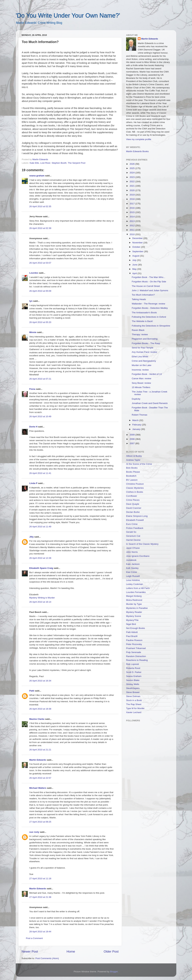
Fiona (32, 389)
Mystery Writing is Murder (42, 598)
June (135, 265)
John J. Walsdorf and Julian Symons (150, 290)
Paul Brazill (132, 636)
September (138, 251)
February (137, 425)
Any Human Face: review (144, 352)
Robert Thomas (140, 415)
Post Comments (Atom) (47, 958)
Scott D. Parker (134, 672)
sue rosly (34, 832)
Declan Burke (133, 512)
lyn (31, 301)
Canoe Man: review (141, 378)
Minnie (33, 332)
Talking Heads (139, 299)
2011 (132, 230)
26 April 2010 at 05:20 (40, 322)
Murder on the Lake (142, 365)
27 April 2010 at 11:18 (40, 879)
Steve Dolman (133, 696)
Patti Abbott (132, 632)
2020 (132, 190)
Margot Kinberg (134, 596)
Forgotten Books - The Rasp (146, 343)
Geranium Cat (133, 536)
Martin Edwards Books (137, 151)
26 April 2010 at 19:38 (40, 709)
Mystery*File (132, 620)
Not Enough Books (136, 628)
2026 (132, 164)
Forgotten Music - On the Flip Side (149, 282)
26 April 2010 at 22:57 (40, 778)
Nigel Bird (131, 624)
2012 (132, 226)
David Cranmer (134, 508)
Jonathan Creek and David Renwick (150, 403)
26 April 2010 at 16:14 (40, 602)
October (137, 247)
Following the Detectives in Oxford (149, 317)
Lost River (45, 163)
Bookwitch (131, 476)
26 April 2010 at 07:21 (40, 379)
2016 (132, 208)
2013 (132, 221)
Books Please (133, 472)
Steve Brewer (133, 692)
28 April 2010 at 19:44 (40, 932)
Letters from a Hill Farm (138, 588)
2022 (132, 181)
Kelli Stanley (132, 568)
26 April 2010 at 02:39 (40, 228)
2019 (132, 195)
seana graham (37, 176)
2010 (132, 234)
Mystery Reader (134, 612)
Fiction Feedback (135, 528)
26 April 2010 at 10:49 (40, 416)
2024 (132, 173)
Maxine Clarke (37, 719)
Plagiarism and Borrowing (145, 339)
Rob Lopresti (133, 664)
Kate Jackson (133, 564)
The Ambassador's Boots (144, 313)
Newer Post (30, 951)
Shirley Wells (133, 684)
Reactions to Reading (137, 660)
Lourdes (34, 273)
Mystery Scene (134, 616)
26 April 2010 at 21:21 (40, 750)
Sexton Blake (133, 680)
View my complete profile (139, 139)
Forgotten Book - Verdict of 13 (147, 374)
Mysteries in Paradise (137, 608)
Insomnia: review (140, 370)
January (137, 429)
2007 (132, 443)
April (135, 273)
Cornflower (132, 496)
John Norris (132, 552)
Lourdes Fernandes (136, 592)
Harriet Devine (133, 540)
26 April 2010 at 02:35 (40, 206)
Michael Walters (38, 788)
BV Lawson (132, 480)
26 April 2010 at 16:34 (40, 681)
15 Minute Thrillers (141, 387)
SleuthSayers (133, 688)
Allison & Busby (134, 456)
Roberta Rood (133, 668)
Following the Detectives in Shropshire (151, 326)
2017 (132, 204)
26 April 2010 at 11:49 (40, 527)
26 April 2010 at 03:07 (40, 263)
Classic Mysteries (135, 488)
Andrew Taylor (133, 460)
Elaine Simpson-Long (137, 516)
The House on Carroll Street (146, 286)
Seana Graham (134, 676)
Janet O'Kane (133, 548)
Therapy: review (140, 334)
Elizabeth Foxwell (135, 520)
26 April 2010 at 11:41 (40, 473)
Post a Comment (34, 938)
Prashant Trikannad (136, 648)
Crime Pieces (133, 500)
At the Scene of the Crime (139, 464)
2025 (132, 168)
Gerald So (131, 532)
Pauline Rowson (134, 640)
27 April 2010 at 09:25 (40, 822)
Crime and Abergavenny (144, 361)
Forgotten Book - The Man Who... (149, 277)
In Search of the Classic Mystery (142, 544)
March (136, 420)
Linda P (33, 483)
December (138, 238)
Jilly (31, 537)
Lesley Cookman (135, 584)
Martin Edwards (38, 760)
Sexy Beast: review (141, 383)
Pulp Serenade (134, 652)
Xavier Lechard (134, 712)
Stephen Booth (59, 163)
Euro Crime (132, 524)
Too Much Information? (143, 295)
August (136, 256)
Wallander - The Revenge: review (149, 304)
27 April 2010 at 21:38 (40, 897)
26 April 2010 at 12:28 (40, 558)
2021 (132, 186)
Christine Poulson (135, 484)
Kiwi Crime (132, 572)
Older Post (111, 951)
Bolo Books (132, 468)
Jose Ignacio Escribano (138, 556)
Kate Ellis (34, 163)
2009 (132, 435)
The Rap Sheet (134, 704)
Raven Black (138, 330)
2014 (132, 217)
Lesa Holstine (133, 580)
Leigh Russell (133, 576)
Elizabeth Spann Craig (41, 568)
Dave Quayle (133, 504)
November (138, 243)
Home (71, 951)
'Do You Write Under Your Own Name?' (68, 15)
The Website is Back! (142, 321)
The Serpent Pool (77, 163)
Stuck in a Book (134, 700)
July (135, 260)
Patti (32, 691)
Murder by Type (134, 604)
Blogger (114, 972)
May (135, 269)
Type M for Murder (135, 708)
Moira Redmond (134, 600)
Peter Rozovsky (134, 644)
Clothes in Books (135, 492)
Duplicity (136, 399)
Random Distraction (136, 656)
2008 (132, 439)
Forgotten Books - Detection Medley (150, 308)
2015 (132, 212)
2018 (132, 199)
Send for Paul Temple (143, 348)
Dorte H (33, 427)
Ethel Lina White (140, 357)
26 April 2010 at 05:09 (40, 291)
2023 (132, 177)
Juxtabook (131, 560)
